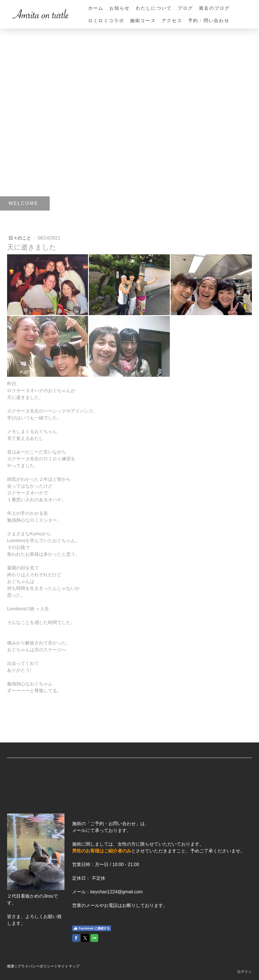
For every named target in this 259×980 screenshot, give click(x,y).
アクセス (172, 21)
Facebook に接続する (91, 928)
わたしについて (154, 8)
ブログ (185, 8)
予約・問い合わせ (209, 21)
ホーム (96, 8)
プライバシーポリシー (36, 966)
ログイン (245, 972)
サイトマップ (68, 966)
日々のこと (20, 238)
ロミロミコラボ (106, 21)
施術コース (143, 21)
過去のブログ (214, 8)
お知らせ (120, 8)
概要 (11, 966)
